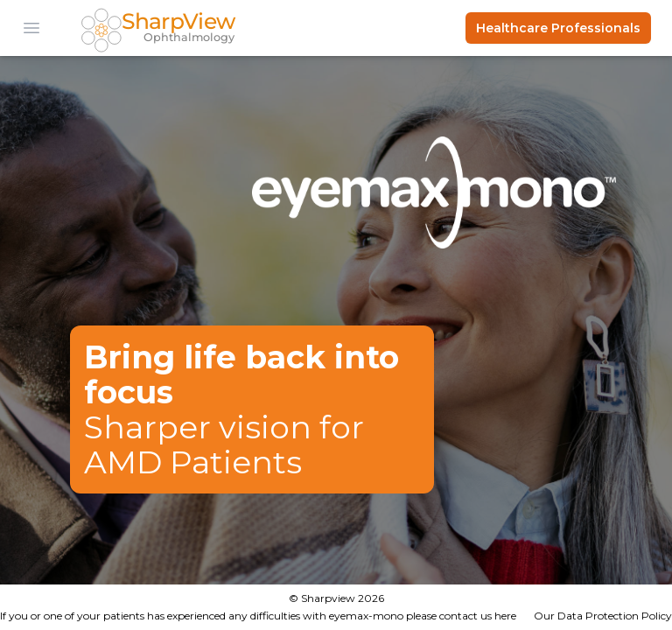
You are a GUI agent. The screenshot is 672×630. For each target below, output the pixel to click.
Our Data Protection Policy (603, 616)
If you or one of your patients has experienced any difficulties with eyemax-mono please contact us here (258, 616)
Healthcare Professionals (558, 28)
